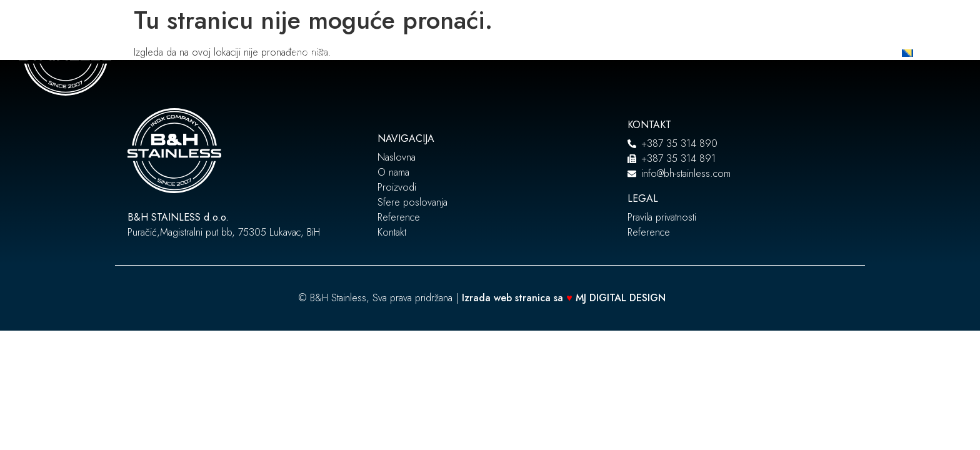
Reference (612, 53)
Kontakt (700, 53)
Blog (660, 53)
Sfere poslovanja (526, 53)
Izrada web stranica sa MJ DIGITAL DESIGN (565, 298)
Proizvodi (432, 53)
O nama (369, 53)
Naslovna (316, 53)
